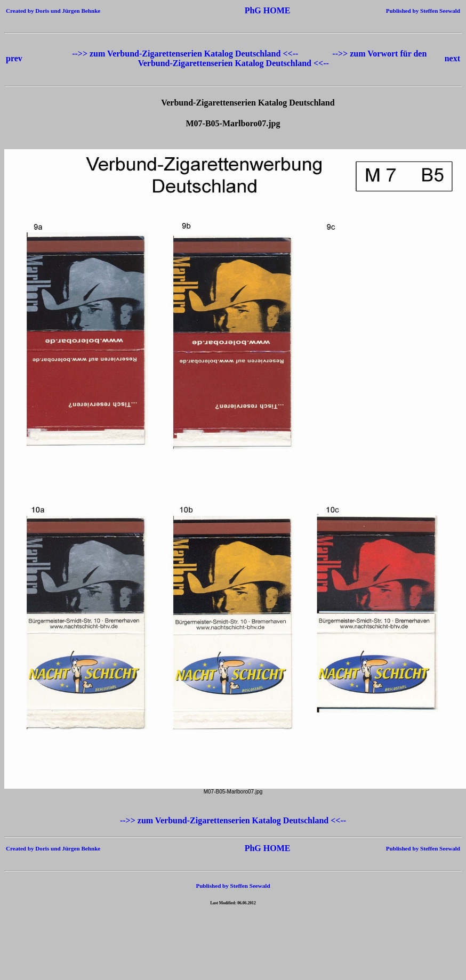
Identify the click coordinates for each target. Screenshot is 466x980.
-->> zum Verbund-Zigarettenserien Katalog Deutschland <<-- (186, 54)
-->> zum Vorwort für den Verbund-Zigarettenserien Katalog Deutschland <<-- (283, 58)
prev (14, 58)
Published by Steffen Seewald (423, 11)
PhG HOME (252, 10)
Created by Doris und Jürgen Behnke (53, 11)
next (452, 58)
